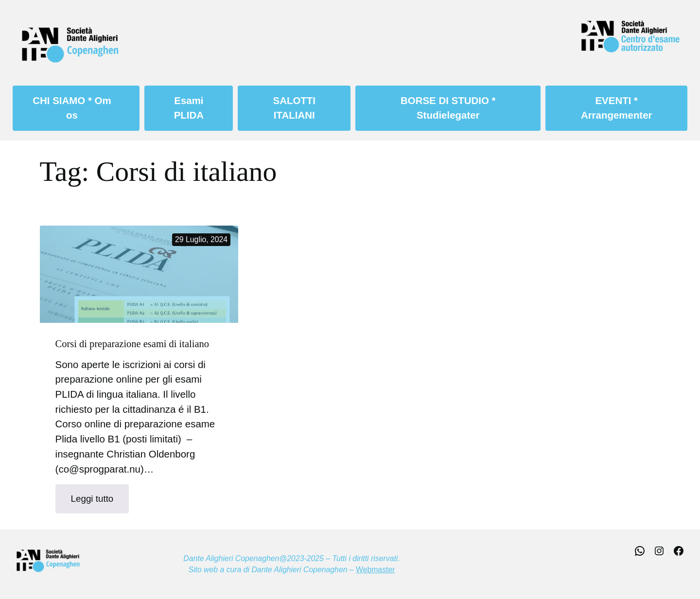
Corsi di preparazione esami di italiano (132, 344)
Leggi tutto (100, 502)
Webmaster (375, 570)
